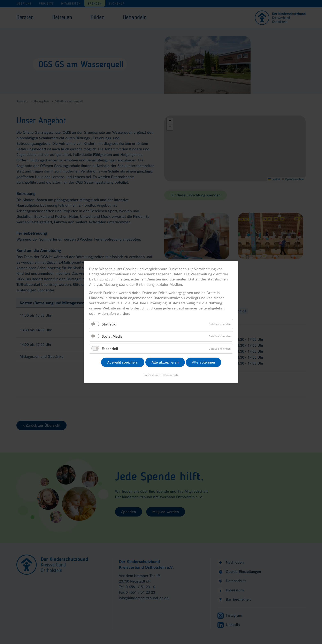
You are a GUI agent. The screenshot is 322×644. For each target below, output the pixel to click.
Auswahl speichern (123, 362)
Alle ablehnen (204, 362)
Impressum (151, 375)
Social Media (112, 336)
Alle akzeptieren (165, 362)
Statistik (109, 324)
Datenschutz (170, 375)
